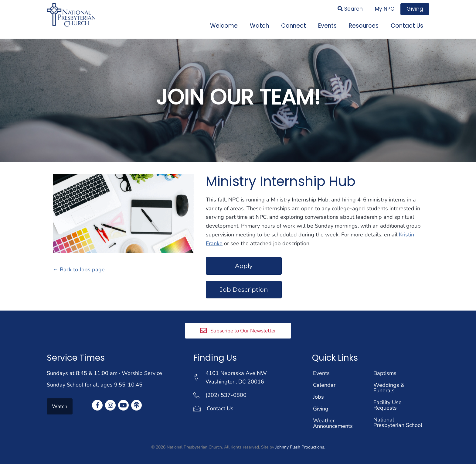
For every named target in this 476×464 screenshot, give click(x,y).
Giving (321, 407)
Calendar (324, 383)
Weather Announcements (333, 421)
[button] (238, 328)
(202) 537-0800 (226, 393)
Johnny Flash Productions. (300, 445)
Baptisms (385, 371)
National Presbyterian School (398, 420)
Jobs (318, 395)
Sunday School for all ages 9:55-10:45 (95, 383)
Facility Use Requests (388, 403)
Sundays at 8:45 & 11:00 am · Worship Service (104, 371)
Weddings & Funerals (389, 386)
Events (321, 371)
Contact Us (220, 407)
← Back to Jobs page (79, 268)
